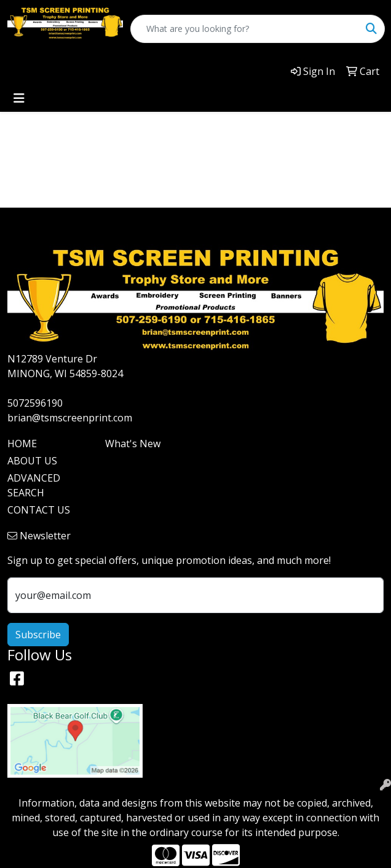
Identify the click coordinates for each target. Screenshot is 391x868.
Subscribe (38, 635)
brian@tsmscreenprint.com (70, 418)
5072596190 (35, 403)
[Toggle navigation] (19, 98)
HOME (22, 444)
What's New (133, 444)
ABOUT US (32, 461)
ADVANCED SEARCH (34, 485)
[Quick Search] (245, 29)
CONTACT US (39, 510)
